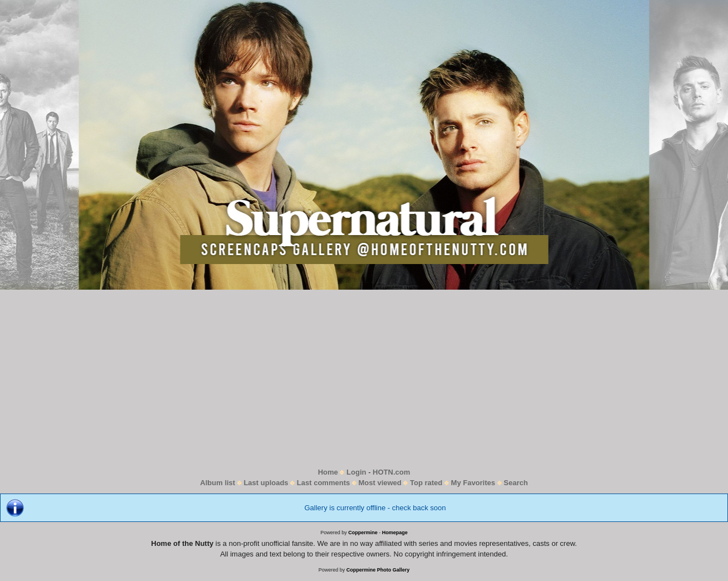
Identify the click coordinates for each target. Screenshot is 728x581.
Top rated (426, 483)
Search (516, 483)
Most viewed (380, 483)
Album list (218, 483)
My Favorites (473, 483)
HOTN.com (391, 472)
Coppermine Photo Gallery (378, 570)
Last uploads (266, 483)
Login (356, 472)
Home (328, 472)
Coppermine (363, 533)
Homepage (395, 533)
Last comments (323, 483)
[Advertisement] (364, 378)
